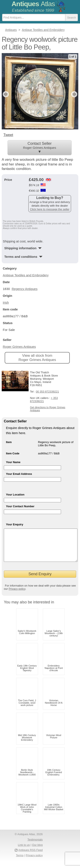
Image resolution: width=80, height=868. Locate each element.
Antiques (33, 4)
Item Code (13, 453)
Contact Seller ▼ (40, 148)
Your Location (15, 494)
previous (5, 94)
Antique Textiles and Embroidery (26, 275)
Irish (6, 302)
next (75, 94)
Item (9, 442)
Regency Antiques (25, 289)
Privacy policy (17, 595)
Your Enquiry (15, 524)
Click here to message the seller (50, 209)
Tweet (8, 135)
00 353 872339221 (47, 391)
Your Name (13, 462)
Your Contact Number (20, 506)
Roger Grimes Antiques (19, 346)
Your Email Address (19, 474)
